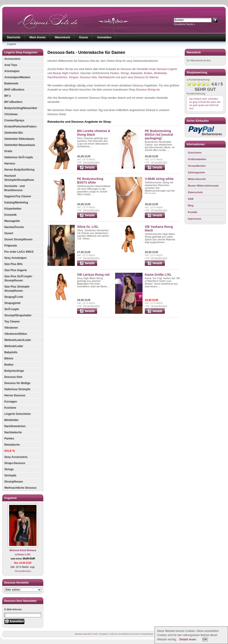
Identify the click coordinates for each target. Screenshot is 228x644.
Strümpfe (10, 475)
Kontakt (193, 212)
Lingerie (12, 44)
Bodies (9, 365)
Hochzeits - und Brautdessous (14, 188)
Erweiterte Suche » (185, 24)
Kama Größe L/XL (158, 275)
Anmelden (104, 37)
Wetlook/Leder (14, 346)
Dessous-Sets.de (83, 634)
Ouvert (9, 233)
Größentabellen (197, 159)
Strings (9, 469)
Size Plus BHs (13, 264)
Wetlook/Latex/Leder (18, 340)
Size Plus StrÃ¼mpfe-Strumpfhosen (18, 278)
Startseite (14, 37)
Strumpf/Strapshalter (18, 315)
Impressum (195, 219)
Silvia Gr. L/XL (88, 227)
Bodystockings (14, 371)
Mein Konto (38, 37)
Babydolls (11, 352)
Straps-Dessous (15, 463)
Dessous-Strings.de (148, 90)
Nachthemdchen (15, 426)
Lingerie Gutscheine (17, 414)
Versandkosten (23, 571)
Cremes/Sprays (14, 120)
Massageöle (12, 221)
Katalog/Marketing (16, 203)
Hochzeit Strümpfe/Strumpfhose (19, 178)
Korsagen (11, 402)
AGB (191, 199)
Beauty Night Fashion (66, 73)
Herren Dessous (15, 395)
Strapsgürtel (12, 303)
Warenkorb (62, 37)
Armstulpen (12, 71)
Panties (9, 439)
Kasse (83, 37)
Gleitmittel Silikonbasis (19, 139)
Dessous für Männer (146, 77)
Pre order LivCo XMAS (19, 252)
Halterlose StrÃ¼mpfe (19, 157)
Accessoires (12, 59)
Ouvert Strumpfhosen (18, 239)
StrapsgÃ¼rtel (14, 297)
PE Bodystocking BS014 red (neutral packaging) (159, 135)
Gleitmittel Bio (14, 133)
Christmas (11, 114)
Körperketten (13, 209)
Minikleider (12, 420)
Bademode (11, 83)
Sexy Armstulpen (16, 258)
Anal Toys (11, 65)
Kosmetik (10, 215)
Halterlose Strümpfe (17, 389)
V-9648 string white (159, 179)
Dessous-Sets (13, 377)
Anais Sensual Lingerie (163, 69)
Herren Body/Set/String (19, 170)
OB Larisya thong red (93, 275)
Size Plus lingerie (16, 270)
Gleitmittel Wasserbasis (20, 145)
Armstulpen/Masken (17, 77)
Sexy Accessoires (16, 457)
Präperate (11, 246)
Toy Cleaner (12, 322)
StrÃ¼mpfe (12, 309)
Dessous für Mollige (17, 383)
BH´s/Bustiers (13, 102)
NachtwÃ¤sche (14, 227)
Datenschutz (195, 192)
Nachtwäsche (13, 432)
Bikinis (9, 358)
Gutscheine (195, 153)
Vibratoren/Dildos (16, 334)
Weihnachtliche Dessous (20, 488)
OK (205, 639)
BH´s (8, 96)
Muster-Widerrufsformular (203, 186)
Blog (191, 205)
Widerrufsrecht (197, 179)
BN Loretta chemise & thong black (94, 133)
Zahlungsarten (197, 172)
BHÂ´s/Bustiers (14, 90)
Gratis (8, 151)
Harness (10, 164)
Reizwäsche (12, 445)
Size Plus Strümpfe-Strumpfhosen (17, 289)
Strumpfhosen (14, 482)
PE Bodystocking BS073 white (90, 181)
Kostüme (10, 408)
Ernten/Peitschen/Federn (20, 127)
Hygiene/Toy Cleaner (18, 196)
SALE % (10, 451)
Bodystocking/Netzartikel (21, 108)
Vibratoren (11, 328)
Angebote (10, 498)
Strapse (74, 77)
